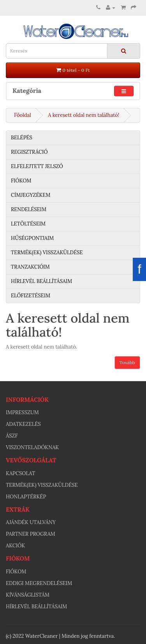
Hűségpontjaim (32, 238)
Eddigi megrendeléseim (39, 583)
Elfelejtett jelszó (37, 166)
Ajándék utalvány (31, 522)
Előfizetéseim (31, 296)
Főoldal (23, 115)
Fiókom (21, 181)
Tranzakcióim (30, 267)
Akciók (15, 546)
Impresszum (22, 412)
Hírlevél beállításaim (41, 281)
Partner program (31, 534)
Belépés (22, 138)
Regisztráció (29, 152)
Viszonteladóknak (32, 447)
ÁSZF (12, 436)
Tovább (127, 362)
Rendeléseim (29, 209)
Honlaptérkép (26, 497)
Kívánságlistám (28, 595)
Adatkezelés (23, 424)
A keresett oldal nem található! (84, 115)
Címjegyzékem (31, 195)
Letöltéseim (28, 224)
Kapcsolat (20, 473)
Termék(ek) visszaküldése (47, 253)
